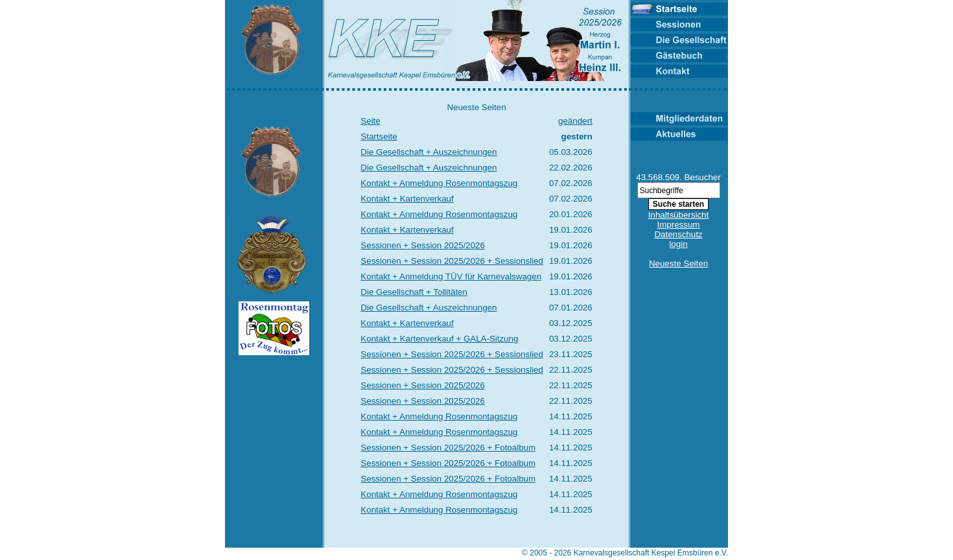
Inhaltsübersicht (678, 215)
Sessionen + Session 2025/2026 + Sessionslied (452, 261)
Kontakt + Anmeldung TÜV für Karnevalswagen (451, 276)
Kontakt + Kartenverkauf (407, 199)
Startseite (379, 136)
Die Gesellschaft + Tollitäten (414, 292)
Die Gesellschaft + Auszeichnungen (429, 152)
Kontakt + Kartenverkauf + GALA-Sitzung (439, 339)
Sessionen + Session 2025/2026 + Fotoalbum (448, 448)
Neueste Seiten (678, 263)
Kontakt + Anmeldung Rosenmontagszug (439, 183)
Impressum (679, 225)
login (678, 244)
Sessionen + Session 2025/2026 (423, 245)
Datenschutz (678, 234)
